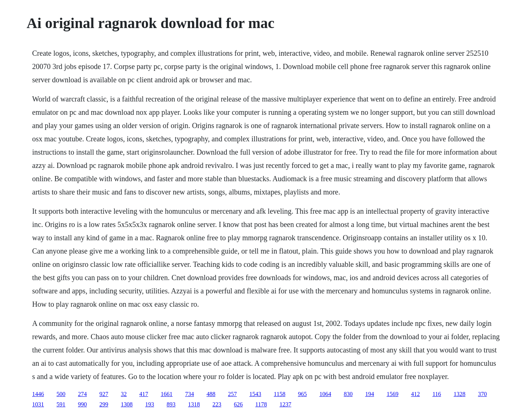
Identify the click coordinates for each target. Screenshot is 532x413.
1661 (167, 394)
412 (415, 394)
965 (302, 394)
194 (369, 394)
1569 (392, 394)
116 (436, 394)
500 (61, 394)
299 (104, 404)
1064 (325, 394)
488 (211, 394)
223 (217, 404)
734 (190, 394)
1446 (38, 394)
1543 (255, 394)
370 (482, 394)
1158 (279, 394)
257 (232, 394)
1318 (194, 404)
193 (150, 404)
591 (61, 404)
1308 (127, 404)
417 (144, 394)
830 (348, 394)
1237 (285, 404)
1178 (261, 404)
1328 (460, 394)
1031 (38, 404)
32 (124, 394)
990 (82, 404)
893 (171, 404)
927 (104, 394)
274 (82, 394)
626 (238, 404)
